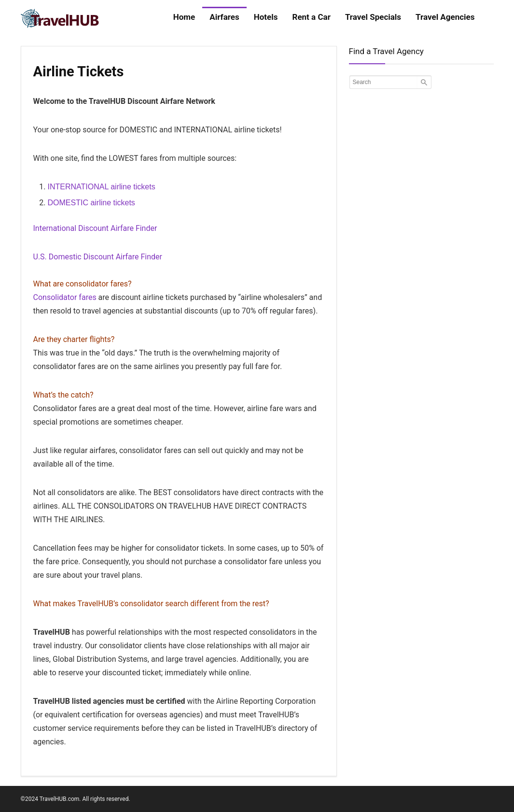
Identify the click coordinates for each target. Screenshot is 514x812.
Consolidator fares (65, 297)
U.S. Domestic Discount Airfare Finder (98, 257)
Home (184, 17)
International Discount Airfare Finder (95, 228)
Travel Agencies (445, 17)
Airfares (224, 17)
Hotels (266, 17)
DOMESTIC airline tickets (91, 203)
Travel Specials (373, 17)
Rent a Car (312, 17)
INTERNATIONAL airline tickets (102, 187)
